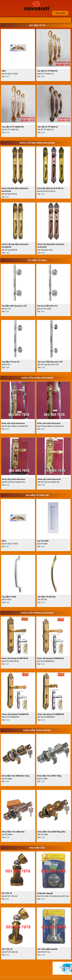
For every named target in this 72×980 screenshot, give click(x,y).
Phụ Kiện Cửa (37, 848)
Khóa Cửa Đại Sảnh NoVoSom (37, 143)
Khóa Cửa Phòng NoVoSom (37, 613)
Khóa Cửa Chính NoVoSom (37, 378)
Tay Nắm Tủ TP (37, 25)
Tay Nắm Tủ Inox (37, 260)
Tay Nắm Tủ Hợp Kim (37, 495)
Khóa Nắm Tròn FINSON (37, 730)
